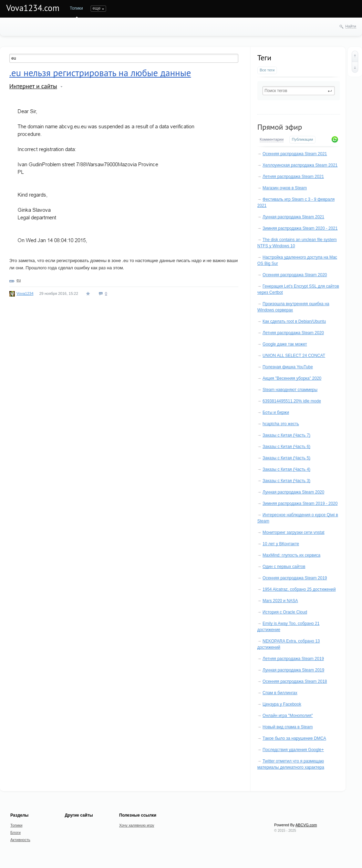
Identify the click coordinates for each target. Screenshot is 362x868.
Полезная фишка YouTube (288, 367)
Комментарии (272, 139)
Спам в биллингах (280, 693)
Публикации (302, 139)
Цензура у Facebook (282, 704)
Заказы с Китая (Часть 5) (286, 458)
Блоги (96, 8)
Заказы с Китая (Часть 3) (286, 481)
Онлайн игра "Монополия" (288, 716)
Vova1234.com (33, 8)
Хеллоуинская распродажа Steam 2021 (300, 165)
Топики (76, 8)
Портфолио (149, 8)
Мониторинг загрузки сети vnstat (293, 532)
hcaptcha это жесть (281, 424)
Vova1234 (25, 293)
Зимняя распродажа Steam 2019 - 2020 (300, 503)
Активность (120, 8)
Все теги (267, 70)
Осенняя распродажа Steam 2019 (295, 578)
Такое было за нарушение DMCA (294, 738)
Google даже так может (285, 344)
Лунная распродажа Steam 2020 (293, 492)
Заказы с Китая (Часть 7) (286, 435)
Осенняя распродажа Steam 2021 (295, 154)
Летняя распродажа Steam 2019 (293, 659)
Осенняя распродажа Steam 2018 (295, 681)
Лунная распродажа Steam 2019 (293, 670)
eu (19, 280)
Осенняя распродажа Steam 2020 (295, 275)
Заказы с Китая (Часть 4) (286, 469)
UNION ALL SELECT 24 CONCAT (294, 356)
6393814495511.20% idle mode (292, 401)
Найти (351, 26)
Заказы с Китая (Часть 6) (286, 447)
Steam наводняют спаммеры (290, 390)
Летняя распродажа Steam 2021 (293, 177)
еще (243, 8)
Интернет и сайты (33, 86)
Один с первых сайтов (284, 567)
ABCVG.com (306, 825)
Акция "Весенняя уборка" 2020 (292, 378)
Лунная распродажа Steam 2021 (293, 217)
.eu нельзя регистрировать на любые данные (100, 73)
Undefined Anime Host (189, 8)
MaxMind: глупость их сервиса (291, 555)
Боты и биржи (276, 412)
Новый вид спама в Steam (288, 727)
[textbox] (299, 91)
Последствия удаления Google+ (293, 750)
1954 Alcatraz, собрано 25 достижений (299, 589)
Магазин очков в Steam (285, 188)
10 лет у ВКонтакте (281, 544)
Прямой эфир (280, 127)
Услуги (223, 8)
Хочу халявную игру (137, 825)
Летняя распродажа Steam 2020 (293, 333)
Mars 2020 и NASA (280, 601)
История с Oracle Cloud (285, 612)
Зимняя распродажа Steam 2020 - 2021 (300, 228)
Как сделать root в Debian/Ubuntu (294, 321)
